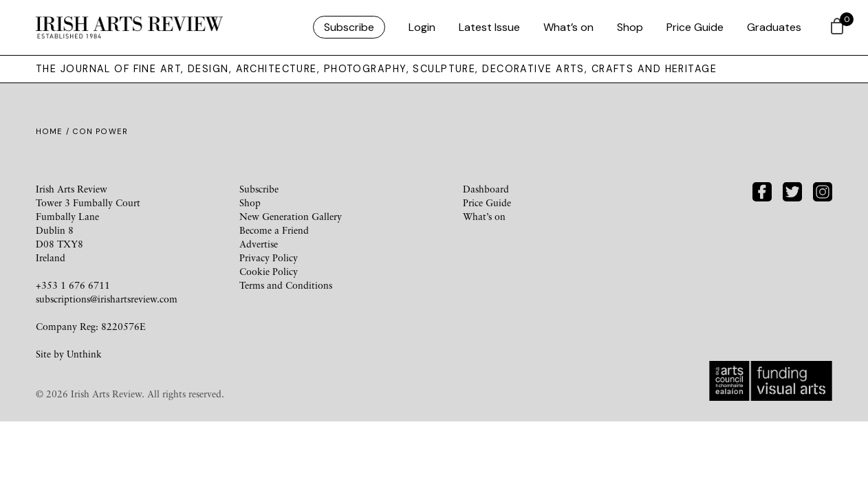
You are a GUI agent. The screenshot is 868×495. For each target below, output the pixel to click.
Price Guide (695, 27)
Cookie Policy (269, 271)
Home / (54, 131)
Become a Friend (274, 230)
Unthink (84, 354)
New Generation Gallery (291, 216)
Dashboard (486, 189)
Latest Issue (489, 27)
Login (422, 27)
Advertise (259, 244)
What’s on (568, 27)
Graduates (774, 27)
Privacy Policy (269, 257)
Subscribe (349, 27)
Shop (630, 27)
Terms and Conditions (286, 285)
